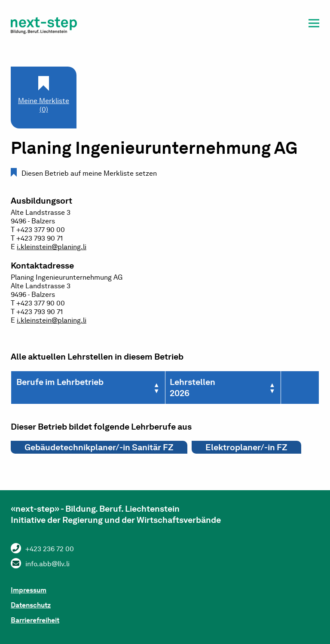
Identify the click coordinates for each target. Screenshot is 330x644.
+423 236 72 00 (50, 549)
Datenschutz (31, 605)
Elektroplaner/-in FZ (246, 447)
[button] (314, 25)
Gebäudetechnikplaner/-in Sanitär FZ (99, 447)
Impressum (29, 590)
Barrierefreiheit (35, 620)
